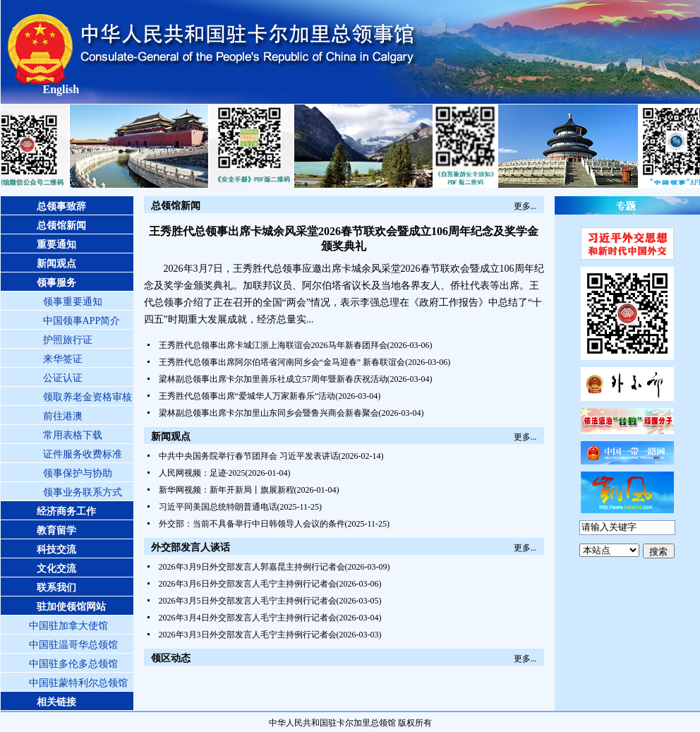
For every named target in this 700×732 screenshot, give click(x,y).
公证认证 (63, 378)
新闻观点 (56, 264)
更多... (525, 206)
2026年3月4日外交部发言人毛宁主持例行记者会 (248, 618)
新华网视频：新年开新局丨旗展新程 (227, 490)
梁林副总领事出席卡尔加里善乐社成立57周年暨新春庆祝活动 (273, 379)
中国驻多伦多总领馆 (73, 664)
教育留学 (56, 530)
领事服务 (56, 283)
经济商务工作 (66, 511)
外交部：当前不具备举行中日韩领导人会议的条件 (252, 524)
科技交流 (56, 550)
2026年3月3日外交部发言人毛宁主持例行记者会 (248, 635)
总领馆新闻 (61, 226)
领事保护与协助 (78, 473)
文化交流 (56, 569)
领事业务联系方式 (83, 492)
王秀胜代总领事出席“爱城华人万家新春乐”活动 (247, 396)
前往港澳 (63, 416)
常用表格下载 (73, 435)
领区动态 (171, 658)
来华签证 (63, 359)
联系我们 (56, 588)
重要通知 (56, 245)
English (61, 89)
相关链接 (56, 702)
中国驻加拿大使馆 (68, 626)
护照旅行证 (68, 340)
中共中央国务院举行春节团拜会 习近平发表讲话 (249, 456)
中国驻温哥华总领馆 (73, 645)
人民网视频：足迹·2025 (202, 473)
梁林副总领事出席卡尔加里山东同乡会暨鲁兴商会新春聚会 (269, 413)
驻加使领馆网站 (71, 607)
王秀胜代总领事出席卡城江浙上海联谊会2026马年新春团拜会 (273, 345)
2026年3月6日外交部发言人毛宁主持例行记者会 (248, 584)
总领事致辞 (61, 206)
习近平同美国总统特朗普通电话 (218, 507)
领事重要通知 (73, 302)
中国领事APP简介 (82, 321)
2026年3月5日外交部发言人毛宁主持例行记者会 (248, 601)
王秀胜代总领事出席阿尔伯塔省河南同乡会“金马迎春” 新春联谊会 (282, 362)
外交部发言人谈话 (191, 547)
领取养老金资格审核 (87, 397)
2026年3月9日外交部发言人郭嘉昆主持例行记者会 (252, 567)
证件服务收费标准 (83, 454)
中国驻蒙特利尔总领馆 (78, 683)
